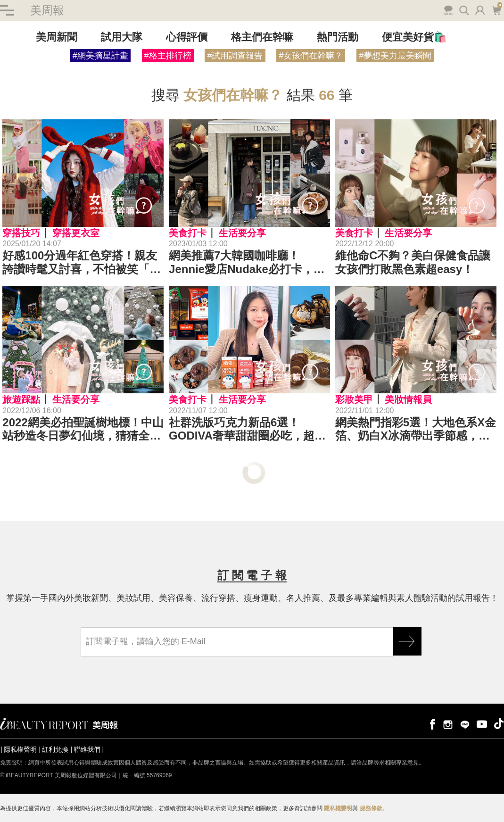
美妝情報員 (408, 399)
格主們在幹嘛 (262, 37)
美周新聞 (57, 37)
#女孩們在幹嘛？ (311, 56)
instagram (448, 724)
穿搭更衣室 (76, 233)
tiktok (499, 724)
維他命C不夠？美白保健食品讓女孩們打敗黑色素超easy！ (413, 262)
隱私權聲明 (20, 749)
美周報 (47, 10)
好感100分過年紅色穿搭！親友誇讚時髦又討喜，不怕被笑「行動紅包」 (82, 263)
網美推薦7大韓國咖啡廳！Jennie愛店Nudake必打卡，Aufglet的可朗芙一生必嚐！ (241, 263)
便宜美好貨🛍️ (414, 37)
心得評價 (187, 37)
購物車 (496, 9)
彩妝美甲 (354, 399)
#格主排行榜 (168, 56)
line (465, 724)
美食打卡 (188, 233)
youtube (482, 724)
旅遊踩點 (21, 399)
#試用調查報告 (235, 56)
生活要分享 (242, 233)
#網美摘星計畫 (100, 56)
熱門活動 (338, 37)
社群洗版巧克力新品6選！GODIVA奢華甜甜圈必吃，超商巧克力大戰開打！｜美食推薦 (247, 430)
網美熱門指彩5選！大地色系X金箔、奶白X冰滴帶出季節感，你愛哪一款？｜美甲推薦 (416, 430)
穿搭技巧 (21, 233)
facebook (431, 724)
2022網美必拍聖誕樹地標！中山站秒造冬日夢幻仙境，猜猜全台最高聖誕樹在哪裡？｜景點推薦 (83, 430)
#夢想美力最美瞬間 (395, 56)
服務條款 (371, 808)
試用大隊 (122, 37)
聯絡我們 (87, 749)
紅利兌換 (55, 749)
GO (407, 641)
